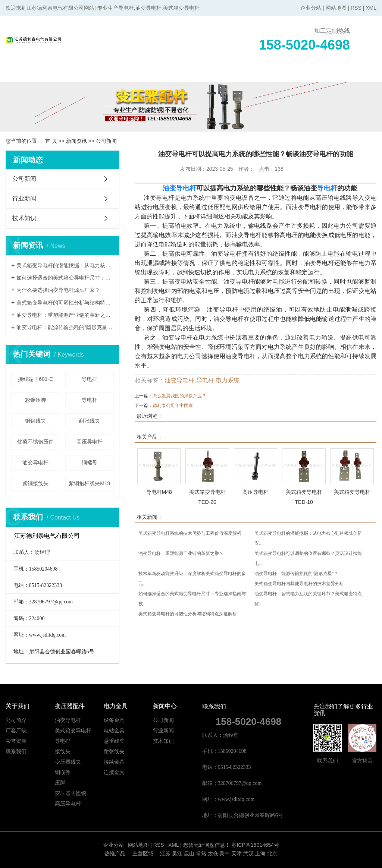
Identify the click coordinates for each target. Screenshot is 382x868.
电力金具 (167, 73)
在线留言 (306, 73)
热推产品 (115, 853)
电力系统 (228, 380)
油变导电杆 (35, 463)
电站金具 (114, 730)
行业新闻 (24, 198)
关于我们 (75, 73)
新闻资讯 (76, 141)
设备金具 (114, 720)
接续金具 (114, 762)
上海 (260, 853)
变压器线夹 (68, 762)
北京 (272, 853)
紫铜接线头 (35, 483)
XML (371, 8)
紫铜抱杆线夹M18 (89, 483)
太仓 (213, 853)
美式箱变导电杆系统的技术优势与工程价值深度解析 (190, 533)
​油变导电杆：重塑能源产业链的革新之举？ (65, 315)
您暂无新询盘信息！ (207, 845)
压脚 (60, 783)
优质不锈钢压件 (35, 442)
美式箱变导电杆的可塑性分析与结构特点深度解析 (65, 303)
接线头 (63, 751)
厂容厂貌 (16, 730)
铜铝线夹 (35, 421)
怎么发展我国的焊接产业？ (179, 396)
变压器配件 (121, 73)
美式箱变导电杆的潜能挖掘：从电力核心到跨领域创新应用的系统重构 (65, 265)
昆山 (189, 853)
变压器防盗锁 (71, 793)
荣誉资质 (16, 741)
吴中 (225, 853)
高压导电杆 (90, 442)
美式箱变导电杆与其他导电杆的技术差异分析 (299, 584)
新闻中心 (260, 73)
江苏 (165, 853)
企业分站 (311, 8)
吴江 (177, 853)
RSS (356, 8)
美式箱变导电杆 (352, 492)
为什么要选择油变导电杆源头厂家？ (58, 290)
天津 (237, 853)
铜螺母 (90, 463)
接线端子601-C (35, 379)
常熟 (201, 853)
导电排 (90, 379)
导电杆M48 (159, 492)
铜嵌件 (63, 772)
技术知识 (24, 218)
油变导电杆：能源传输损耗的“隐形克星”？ (65, 327)
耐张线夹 (90, 421)
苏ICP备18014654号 (256, 845)
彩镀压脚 (35, 400)
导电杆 (90, 400)
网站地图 (336, 8)
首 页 (51, 141)
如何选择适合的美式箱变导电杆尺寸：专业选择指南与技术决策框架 (65, 278)
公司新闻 (106, 141)
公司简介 (16, 720)
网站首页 (29, 73)
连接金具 (114, 772)
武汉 (248, 853)
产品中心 (214, 73)
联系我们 (353, 73)
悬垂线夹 (114, 741)
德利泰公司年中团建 (173, 405)
